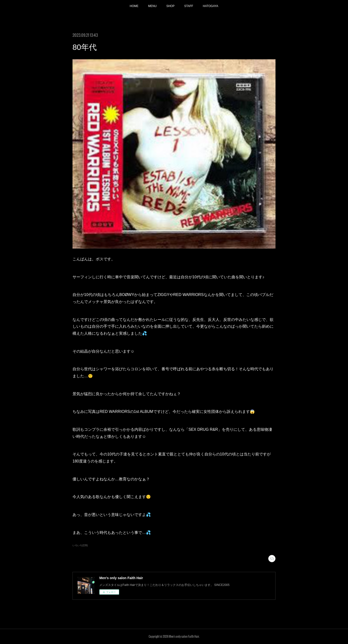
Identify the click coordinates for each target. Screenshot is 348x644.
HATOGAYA (210, 6)
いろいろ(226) (80, 545)
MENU (152, 6)
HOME (134, 6)
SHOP (170, 6)
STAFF (189, 6)
